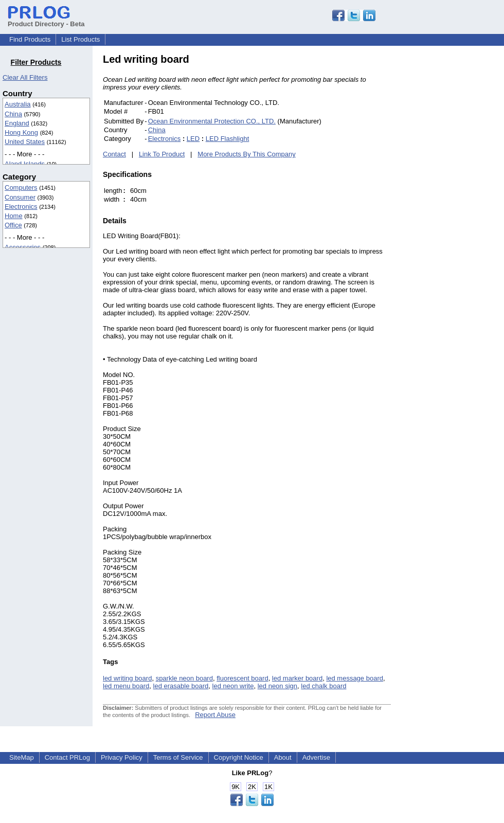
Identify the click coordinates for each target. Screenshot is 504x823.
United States (25, 142)
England (17, 123)
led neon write (233, 686)
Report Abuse (215, 715)
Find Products (30, 39)
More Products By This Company (247, 154)
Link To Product (162, 154)
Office (13, 225)
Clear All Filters (25, 77)
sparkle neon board (184, 678)
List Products (80, 39)
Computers (21, 187)
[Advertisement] (460, 208)
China (13, 114)
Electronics (21, 207)
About (283, 757)
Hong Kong (21, 132)
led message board (355, 678)
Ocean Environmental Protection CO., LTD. (212, 121)
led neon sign (277, 686)
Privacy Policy (122, 757)
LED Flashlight (228, 139)
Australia (18, 104)
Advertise (316, 757)
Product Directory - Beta (46, 20)
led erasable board (181, 686)
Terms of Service (178, 757)
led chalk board (323, 686)
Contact (114, 154)
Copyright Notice (239, 757)
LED (193, 139)
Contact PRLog (67, 757)
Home (14, 216)
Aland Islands (25, 164)
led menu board (126, 686)
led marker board (297, 678)
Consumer (20, 197)
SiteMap (22, 757)
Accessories (23, 247)
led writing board (127, 678)
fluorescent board (242, 678)
